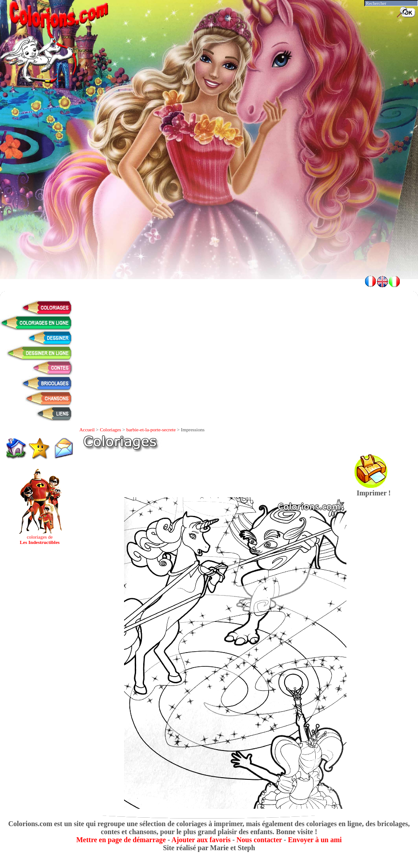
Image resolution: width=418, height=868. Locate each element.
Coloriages (111, 430)
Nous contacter (259, 840)
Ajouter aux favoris (201, 840)
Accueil (87, 430)
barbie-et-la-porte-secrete (151, 430)
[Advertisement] (209, 205)
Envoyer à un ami (315, 840)
